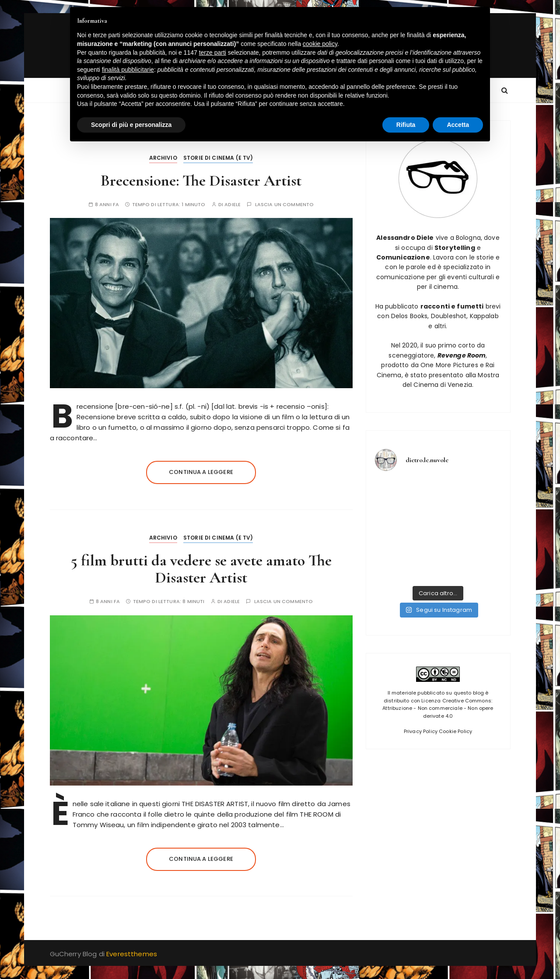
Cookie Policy (455, 731)
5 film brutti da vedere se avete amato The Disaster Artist (201, 569)
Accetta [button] (458, 125)
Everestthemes (132, 954)
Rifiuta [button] (406, 125)
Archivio (163, 158)
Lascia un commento (285, 205)
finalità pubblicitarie (128, 70)
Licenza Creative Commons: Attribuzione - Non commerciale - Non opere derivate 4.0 (438, 708)
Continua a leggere (201, 472)
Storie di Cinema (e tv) (218, 158)
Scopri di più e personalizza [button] (131, 125)
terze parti (213, 53)
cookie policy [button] (320, 44)
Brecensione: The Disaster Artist (201, 181)
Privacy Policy (421, 731)
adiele (233, 205)
